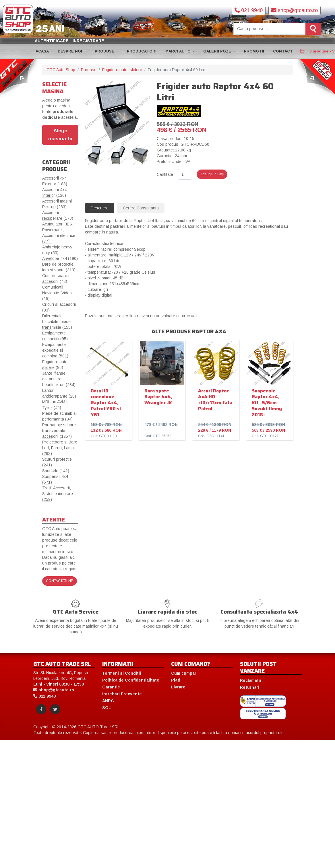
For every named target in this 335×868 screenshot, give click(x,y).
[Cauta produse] (270, 29)
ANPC (108, 701)
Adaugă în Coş (212, 174)
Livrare (178, 687)
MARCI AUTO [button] (179, 51)
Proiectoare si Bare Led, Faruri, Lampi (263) (60, 448)
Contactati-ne (60, 581)
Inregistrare (88, 41)
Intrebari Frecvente (122, 694)
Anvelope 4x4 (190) (60, 258)
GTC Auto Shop (61, 70)
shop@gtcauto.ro (295, 10)
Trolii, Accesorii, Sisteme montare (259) (58, 494)
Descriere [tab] (100, 208)
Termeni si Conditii (122, 673)
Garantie (111, 687)
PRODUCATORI (142, 51)
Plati (176, 680)
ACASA (42, 51)
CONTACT (283, 51)
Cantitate (165, 174)
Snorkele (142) (56, 471)
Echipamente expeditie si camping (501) (55, 350)
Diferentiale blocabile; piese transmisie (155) (57, 322)
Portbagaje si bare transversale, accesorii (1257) (59, 431)
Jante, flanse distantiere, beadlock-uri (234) (59, 379)
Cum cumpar (184, 673)
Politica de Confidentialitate (131, 680)
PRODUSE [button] (105, 51)
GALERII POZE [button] (218, 51)
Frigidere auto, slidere (122, 70)
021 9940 (249, 10)
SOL (107, 708)
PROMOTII (254, 51)
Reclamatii (250, 680)
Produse (89, 70)
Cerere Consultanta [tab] (141, 208)
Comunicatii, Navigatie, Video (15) (57, 293)
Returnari (250, 687)
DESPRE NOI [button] (70, 51)
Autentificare (52, 41)
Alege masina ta (60, 135)
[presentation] (88, 156)
